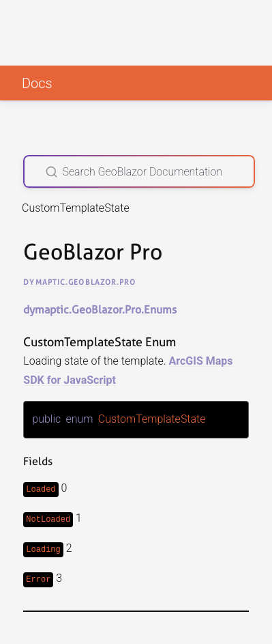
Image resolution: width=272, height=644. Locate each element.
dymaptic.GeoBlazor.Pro (79, 282)
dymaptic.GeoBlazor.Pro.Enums (100, 310)
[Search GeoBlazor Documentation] (139, 171)
